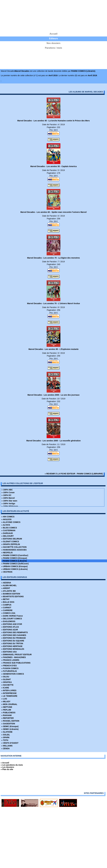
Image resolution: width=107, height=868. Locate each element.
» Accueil (5, 763)
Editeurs (53, 38)
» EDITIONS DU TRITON (12, 643)
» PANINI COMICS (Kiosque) (14, 558)
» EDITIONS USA (9, 652)
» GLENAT (6, 679)
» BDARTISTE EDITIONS (13, 596)
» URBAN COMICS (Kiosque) (15, 566)
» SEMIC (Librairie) (10, 729)
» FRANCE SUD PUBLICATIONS (16, 663)
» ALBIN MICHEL (9, 585)
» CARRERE (7, 610)
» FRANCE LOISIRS (10, 660)
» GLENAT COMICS (10, 541)
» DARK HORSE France (12, 616)
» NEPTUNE (7, 707)
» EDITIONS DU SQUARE (13, 641)
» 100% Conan (8, 492)
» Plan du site (7, 769)
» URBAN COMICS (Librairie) (15, 569)
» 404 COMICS (8, 517)
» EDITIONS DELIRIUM (12, 539)
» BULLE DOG (8, 602)
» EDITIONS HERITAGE (12, 646)
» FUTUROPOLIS (9, 671)
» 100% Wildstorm (10, 506)
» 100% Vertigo (8, 504)
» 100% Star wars (9, 501)
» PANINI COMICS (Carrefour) (15, 555)
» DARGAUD (7, 533)
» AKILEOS (6, 519)
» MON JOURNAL (9, 704)
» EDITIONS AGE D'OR (12, 624)
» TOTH (5, 740)
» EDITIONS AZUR (10, 630)
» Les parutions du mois (12, 765)
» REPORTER (7, 718)
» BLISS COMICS (9, 528)
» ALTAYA (6, 525)
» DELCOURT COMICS (12, 619)
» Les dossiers (7, 767)
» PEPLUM (6, 710)
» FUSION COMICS (10, 668)
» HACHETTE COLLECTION (14, 547)
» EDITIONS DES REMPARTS (15, 632)
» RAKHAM (6, 715)
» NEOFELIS (7, 553)
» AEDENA (6, 583)
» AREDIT (6, 588)
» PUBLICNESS (8, 713)
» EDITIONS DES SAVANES (14, 635)
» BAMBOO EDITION (11, 594)
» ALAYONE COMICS (11, 522)
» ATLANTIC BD (9, 591)
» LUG (4, 699)
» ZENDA (6, 748)
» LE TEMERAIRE (9, 696)
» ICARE (5, 688)
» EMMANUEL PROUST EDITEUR (17, 655)
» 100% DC (6, 495)
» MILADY (6, 702)
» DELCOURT (7, 536)
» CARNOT (6, 608)
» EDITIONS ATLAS (10, 627)
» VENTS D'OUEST (10, 743)
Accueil (54, 34)
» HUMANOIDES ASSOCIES (14, 550)
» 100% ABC (7, 490)
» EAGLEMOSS (8, 621)
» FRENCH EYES (9, 666)
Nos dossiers (53, 43)
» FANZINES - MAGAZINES (14, 657)
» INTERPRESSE (9, 693)
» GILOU (5, 677)
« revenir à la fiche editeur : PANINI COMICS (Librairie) (74, 474)
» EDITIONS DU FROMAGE (14, 638)
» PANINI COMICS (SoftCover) (15, 564)
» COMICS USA (8, 613)
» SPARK (6, 737)
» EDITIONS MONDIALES (13, 649)
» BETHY (5, 599)
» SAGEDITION (8, 724)
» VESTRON (7, 572)
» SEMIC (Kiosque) (10, 726)
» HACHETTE (7, 685)
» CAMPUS (6, 605)
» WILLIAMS (7, 746)
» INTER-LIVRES (9, 690)
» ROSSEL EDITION (10, 721)
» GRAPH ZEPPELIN (11, 544)
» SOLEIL (6, 735)
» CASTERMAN (8, 530)
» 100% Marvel (8, 498)
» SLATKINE (7, 732)
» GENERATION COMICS (13, 674)
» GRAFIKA (7, 682)
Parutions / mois (53, 48)
